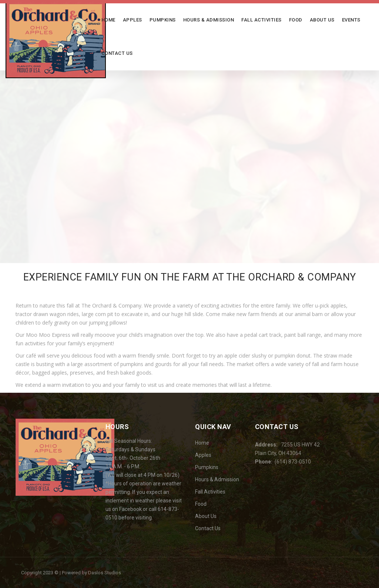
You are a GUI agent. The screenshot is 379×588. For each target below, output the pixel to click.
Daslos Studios (105, 573)
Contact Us (117, 53)
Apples (133, 20)
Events (351, 20)
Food (296, 20)
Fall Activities (261, 20)
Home (108, 20)
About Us (322, 20)
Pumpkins (163, 20)
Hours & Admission (209, 20)
